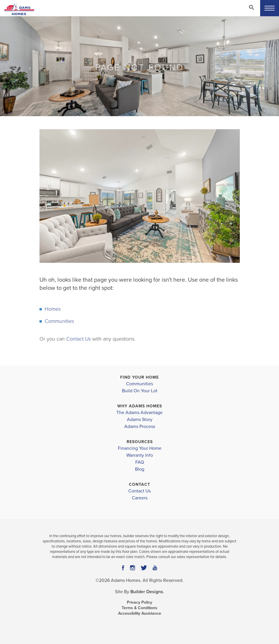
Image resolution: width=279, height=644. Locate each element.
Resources (140, 442)
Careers (140, 498)
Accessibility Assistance (140, 613)
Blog (140, 469)
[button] (251, 11)
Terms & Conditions (139, 608)
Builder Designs (147, 592)
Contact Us (79, 339)
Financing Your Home (140, 448)
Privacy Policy (139, 602)
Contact (139, 484)
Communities (59, 321)
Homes (53, 309)
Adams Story (140, 420)
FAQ (140, 462)
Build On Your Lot (140, 391)
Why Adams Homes (140, 406)
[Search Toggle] (251, 7)
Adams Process (140, 427)
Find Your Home (139, 377)
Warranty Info (140, 455)
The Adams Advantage (139, 413)
